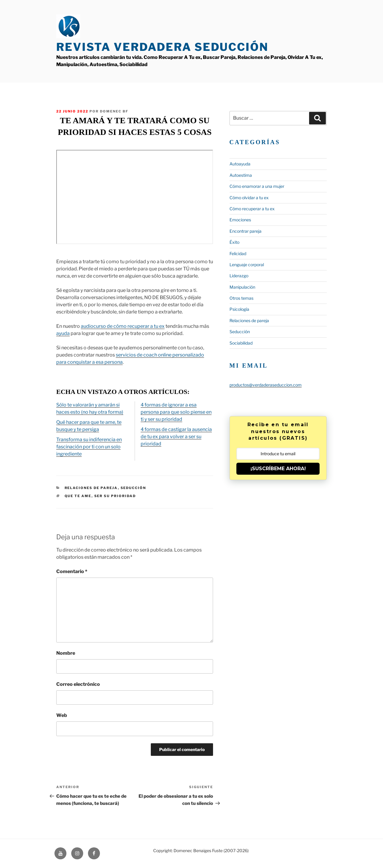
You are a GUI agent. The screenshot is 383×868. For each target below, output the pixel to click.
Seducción (133, 488)
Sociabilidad (241, 343)
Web (62, 715)
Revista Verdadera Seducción (162, 47)
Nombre (66, 653)
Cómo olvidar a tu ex (249, 198)
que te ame (78, 496)
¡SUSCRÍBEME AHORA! (278, 469)
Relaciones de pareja (91, 488)
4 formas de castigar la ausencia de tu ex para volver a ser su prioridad (176, 437)
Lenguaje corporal (247, 265)
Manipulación (242, 287)
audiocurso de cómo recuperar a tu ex (123, 326)
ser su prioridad (115, 496)
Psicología (239, 309)
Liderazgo (239, 276)
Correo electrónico (78, 684)
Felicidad (238, 253)
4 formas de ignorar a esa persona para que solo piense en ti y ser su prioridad (176, 412)
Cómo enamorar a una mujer (257, 186)
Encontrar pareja (246, 231)
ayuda (63, 333)
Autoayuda (240, 164)
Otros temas (241, 298)
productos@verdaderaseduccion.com (266, 385)
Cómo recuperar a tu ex (252, 209)
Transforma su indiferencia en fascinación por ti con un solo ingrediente (89, 447)
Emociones (240, 220)
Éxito (234, 242)
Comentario (72, 571)
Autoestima (241, 175)
